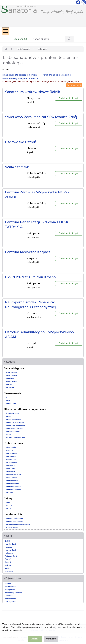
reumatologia (12, 477)
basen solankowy (13, 419)
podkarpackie (11, 599)
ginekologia (11, 456)
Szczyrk (8, 562)
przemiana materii (14, 474)
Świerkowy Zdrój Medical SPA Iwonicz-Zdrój (41, 117)
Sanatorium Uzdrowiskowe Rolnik (32, 92)
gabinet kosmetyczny (15, 422)
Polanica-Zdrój (11, 556)
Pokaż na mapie (74, 85)
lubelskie (9, 596)
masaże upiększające (15, 521)
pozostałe (10, 387)
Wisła (7, 568)
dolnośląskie (10, 587)
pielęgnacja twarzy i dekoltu (18, 524)
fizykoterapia (12, 372)
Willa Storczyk (17, 167)
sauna (9, 434)
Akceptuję (35, 639)
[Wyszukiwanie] (69, 39)
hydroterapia (12, 375)
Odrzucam (51, 639)
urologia (10, 492)
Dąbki (7, 541)
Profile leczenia (23, 49)
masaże (9, 384)
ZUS (8, 400)
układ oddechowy (14, 486)
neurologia (11, 468)
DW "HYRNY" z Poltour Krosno (30, 277)
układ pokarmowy (14, 489)
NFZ (8, 397)
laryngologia (12, 462)
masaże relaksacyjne (15, 518)
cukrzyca (10, 450)
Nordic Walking (13, 413)
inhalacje (10, 378)
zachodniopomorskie (14, 593)
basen (9, 416)
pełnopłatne (11, 403)
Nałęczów (9, 553)
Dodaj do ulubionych (69, 98)
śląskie (8, 584)
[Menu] (6, 31)
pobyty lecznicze (13, 431)
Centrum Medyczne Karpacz (28, 252)
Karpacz (8, 547)
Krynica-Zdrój (11, 550)
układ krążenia (12, 480)
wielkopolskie (11, 602)
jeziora (9, 505)
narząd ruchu (12, 465)
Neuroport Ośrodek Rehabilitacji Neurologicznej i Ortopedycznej (31, 305)
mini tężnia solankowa (15, 425)
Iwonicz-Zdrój (11, 544)
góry (8, 502)
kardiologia (11, 459)
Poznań (8, 559)
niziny (9, 508)
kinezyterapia (12, 381)
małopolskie (10, 590)
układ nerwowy (13, 483)
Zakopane (9, 571)
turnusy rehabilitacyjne (16, 437)
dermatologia (12, 453)
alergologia (11, 447)
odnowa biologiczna (15, 428)
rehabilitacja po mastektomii (57, 75)
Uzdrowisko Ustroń (21, 142)
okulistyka (10, 471)
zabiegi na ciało (13, 527)
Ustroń (8, 565)
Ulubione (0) (20, 39)
